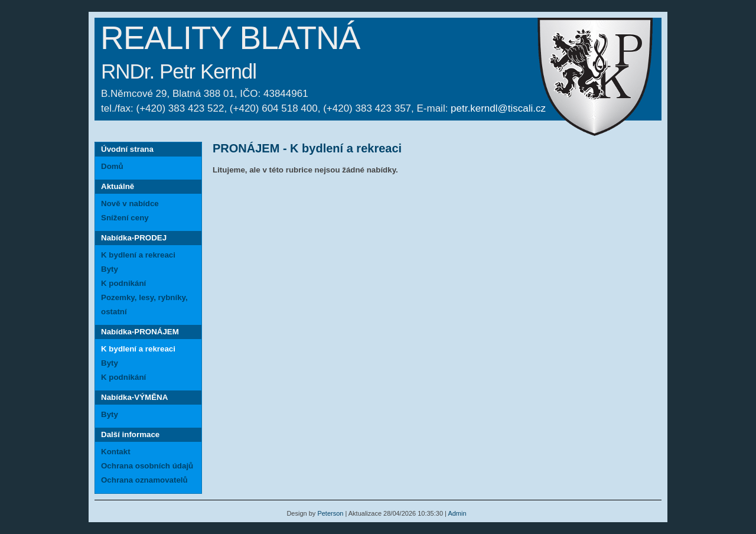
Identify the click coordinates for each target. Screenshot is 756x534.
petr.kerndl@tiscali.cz (498, 108)
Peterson (330, 513)
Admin (457, 513)
